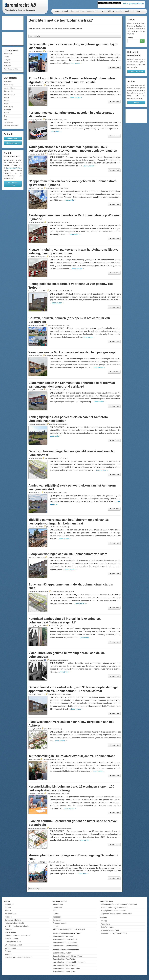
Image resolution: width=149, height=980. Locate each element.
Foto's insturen (13, 138)
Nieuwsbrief (8, 53)
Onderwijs (8, 110)
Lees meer (114, 67)
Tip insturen (106, 924)
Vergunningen (10, 948)
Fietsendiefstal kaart (13, 942)
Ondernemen (9, 107)
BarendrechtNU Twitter (62, 953)
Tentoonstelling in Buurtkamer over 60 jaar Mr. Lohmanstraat (72, 756)
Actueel (65, 11)
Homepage (9, 904)
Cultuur (7, 97)
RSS (55, 911)
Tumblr (56, 926)
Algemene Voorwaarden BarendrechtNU (117, 914)
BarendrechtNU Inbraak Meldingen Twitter (69, 962)
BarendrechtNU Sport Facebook (66, 946)
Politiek (7, 113)
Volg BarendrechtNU (11, 69)
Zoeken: (130, 37)
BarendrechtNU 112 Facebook (65, 943)
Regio (6, 116)
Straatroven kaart (12, 939)
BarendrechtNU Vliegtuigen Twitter (67, 968)
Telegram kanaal (60, 923)
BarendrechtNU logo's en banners (114, 908)
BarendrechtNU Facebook (63, 936)
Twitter (7, 57)
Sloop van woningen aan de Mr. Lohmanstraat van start (68, 554)
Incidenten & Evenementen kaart (18, 936)
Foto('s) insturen (108, 927)
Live (72, 11)
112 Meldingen (11, 914)
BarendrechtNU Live (13, 920)
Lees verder (76, 63)
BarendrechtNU (10, 94)
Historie (7, 100)
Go (142, 41)
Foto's (103, 11)
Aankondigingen (10, 88)
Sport (6, 119)
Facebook (8, 63)
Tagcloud (8, 954)
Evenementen (92, 11)
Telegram (7, 60)
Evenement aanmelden (110, 930)
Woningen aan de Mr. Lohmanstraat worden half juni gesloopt (72, 352)
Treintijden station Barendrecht (17, 926)
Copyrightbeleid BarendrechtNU (114, 911)
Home (57, 11)
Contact (137, 11)
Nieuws (8, 911)
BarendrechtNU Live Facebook (65, 940)
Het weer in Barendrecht (14, 923)
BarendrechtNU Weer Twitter (64, 959)
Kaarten (119, 11)
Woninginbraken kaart (13, 945)
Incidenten (80, 11)
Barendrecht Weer (136, 71)
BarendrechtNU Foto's (14, 168)
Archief (136, 102)
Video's (111, 11)
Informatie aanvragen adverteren (114, 933)
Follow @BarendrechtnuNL (134, 4)
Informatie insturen (13, 143)
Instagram (8, 66)
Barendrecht (8, 91)
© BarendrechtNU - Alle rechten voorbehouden (119, 904)
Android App (58, 904)
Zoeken (128, 11)
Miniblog (8, 917)
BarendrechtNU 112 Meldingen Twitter (68, 956)
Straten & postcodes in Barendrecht (19, 957)
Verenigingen (9, 122)
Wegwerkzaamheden (11, 125)
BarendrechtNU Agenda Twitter (65, 965)
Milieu (6, 104)
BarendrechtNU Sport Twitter (64, 972)
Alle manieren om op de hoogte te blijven (69, 929)
